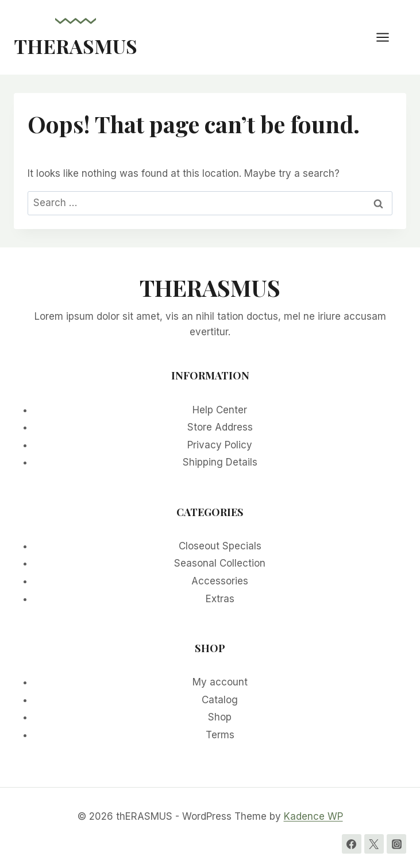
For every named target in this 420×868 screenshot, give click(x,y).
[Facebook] (352, 844)
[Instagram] (396, 844)
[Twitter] (374, 844)
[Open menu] (388, 37)
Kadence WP (313, 816)
